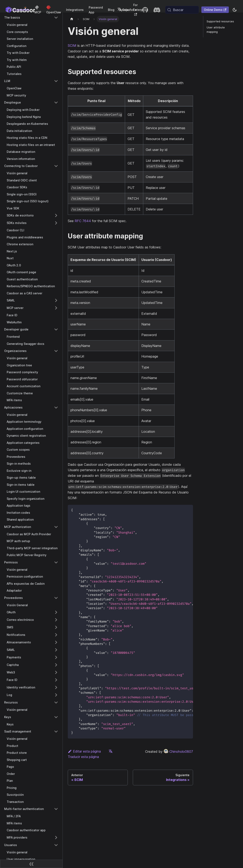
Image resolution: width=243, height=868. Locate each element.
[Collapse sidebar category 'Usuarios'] (56, 845)
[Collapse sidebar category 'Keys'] (56, 717)
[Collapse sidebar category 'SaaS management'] (56, 731)
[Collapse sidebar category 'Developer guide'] (56, 329)
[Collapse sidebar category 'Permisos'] (56, 562)
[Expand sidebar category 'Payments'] (56, 657)
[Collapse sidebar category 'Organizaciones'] (56, 351)
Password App (96, 10)
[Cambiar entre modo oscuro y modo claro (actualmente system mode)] (235, 10)
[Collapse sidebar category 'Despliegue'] (56, 102)
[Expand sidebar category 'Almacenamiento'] (56, 642)
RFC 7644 (83, 221)
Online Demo (215, 10)
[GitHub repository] (145, 10)
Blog (111, 10)
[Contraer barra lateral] (31, 864)
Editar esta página (84, 751)
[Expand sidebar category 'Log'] (56, 695)
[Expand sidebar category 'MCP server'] (56, 308)
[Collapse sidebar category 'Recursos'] (56, 702)
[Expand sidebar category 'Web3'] (56, 672)
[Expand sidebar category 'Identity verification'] (56, 687)
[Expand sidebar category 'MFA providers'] (56, 838)
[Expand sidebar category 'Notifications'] (56, 635)
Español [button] (126, 10)
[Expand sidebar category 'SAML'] (56, 300)
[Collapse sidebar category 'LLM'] (56, 81)
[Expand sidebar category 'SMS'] (56, 627)
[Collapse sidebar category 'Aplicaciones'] (56, 407)
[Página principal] (72, 19)
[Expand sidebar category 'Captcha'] (56, 665)
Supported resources (220, 21)
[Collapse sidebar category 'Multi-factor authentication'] (56, 809)
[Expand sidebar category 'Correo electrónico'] (56, 620)
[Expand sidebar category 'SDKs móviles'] (56, 223)
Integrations (75, 10)
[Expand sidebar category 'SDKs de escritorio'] (56, 215)
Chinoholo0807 (178, 752)
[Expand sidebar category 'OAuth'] (56, 612)
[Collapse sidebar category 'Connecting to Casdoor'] (56, 166)
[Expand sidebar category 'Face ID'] (56, 680)
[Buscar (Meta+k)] (182, 10)
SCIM (72, 46)
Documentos (20, 10)
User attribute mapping (216, 30)
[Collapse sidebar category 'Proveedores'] (56, 598)
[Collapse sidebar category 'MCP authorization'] (56, 527)
